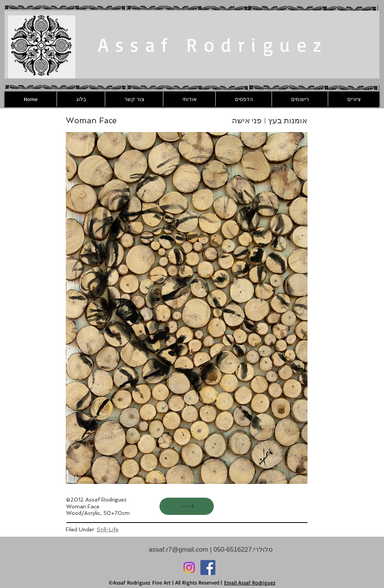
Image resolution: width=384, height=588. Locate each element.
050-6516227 (232, 550)
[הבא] (187, 506)
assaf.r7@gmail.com (178, 550)
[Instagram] (189, 568)
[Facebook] (208, 568)
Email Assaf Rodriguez (250, 582)
